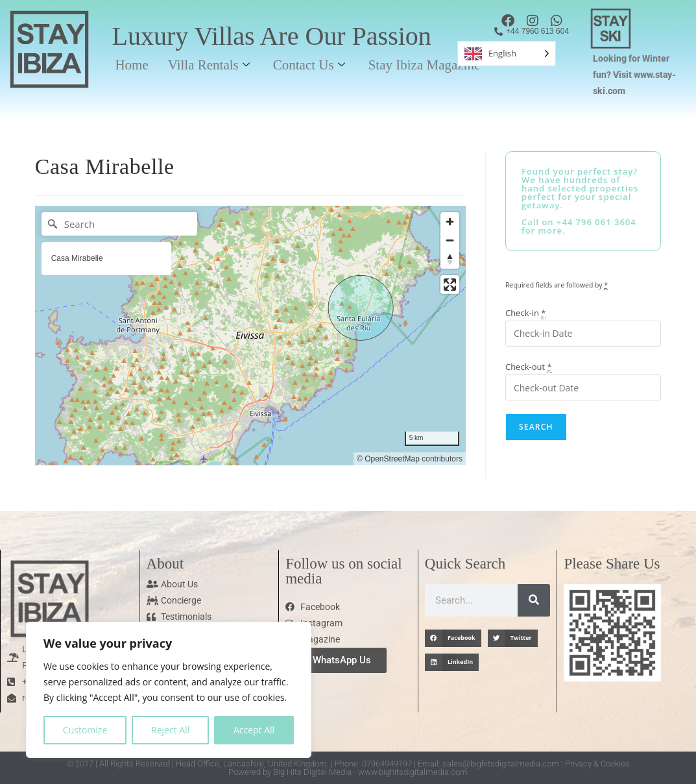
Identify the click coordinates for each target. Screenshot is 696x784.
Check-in (526, 313)
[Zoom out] (450, 240)
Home (131, 65)
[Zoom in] (450, 222)
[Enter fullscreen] (450, 285)
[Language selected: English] (507, 54)
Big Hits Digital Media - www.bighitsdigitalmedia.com (370, 772)
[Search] (119, 224)
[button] (453, 638)
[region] (169, 690)
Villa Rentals (209, 65)
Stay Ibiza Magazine (425, 65)
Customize (85, 730)
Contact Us (309, 65)
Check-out (529, 367)
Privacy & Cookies (597, 764)
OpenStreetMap (392, 459)
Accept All (254, 730)
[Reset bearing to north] (450, 259)
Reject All (170, 730)
